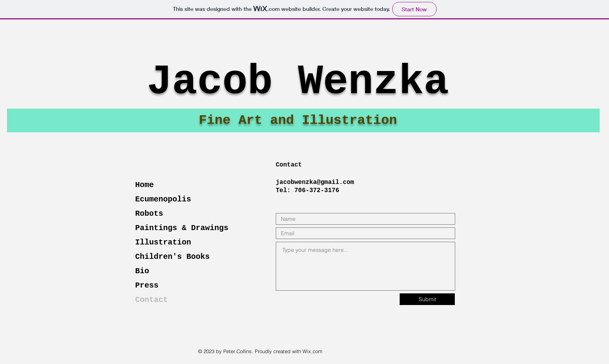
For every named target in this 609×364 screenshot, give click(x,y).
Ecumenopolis (163, 199)
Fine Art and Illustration (298, 120)
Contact (151, 300)
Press (147, 285)
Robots (149, 214)
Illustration (163, 242)
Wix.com (312, 351)
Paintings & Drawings (182, 228)
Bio (142, 271)
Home (144, 185)
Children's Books (172, 257)
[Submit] (427, 299)
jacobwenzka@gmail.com (315, 182)
